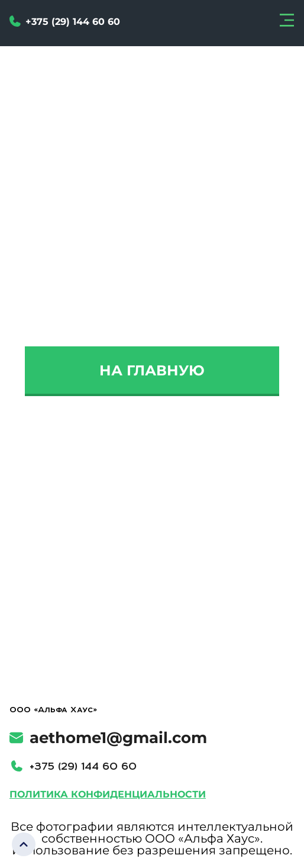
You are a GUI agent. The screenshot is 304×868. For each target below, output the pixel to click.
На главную (152, 370)
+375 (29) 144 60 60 (83, 766)
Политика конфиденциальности (108, 794)
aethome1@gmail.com (108, 738)
